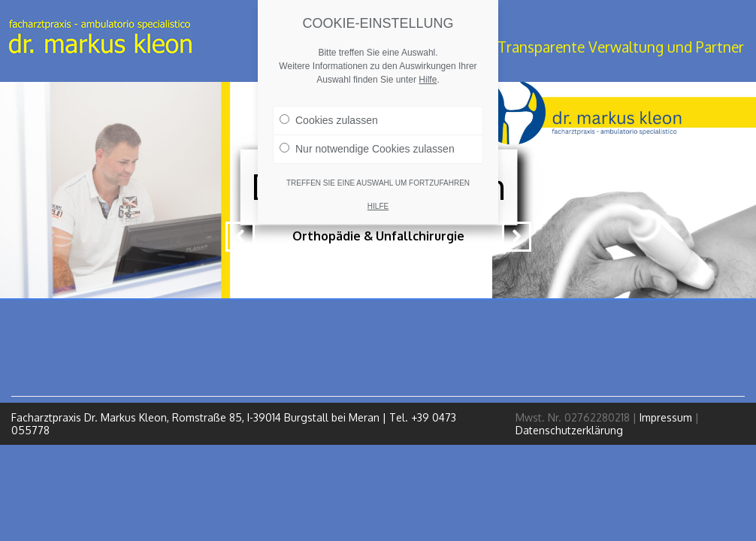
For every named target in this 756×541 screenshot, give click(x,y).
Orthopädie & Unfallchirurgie (378, 236)
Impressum (666, 417)
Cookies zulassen (329, 120)
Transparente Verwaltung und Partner (621, 47)
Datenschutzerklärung (569, 430)
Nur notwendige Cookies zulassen (367, 149)
